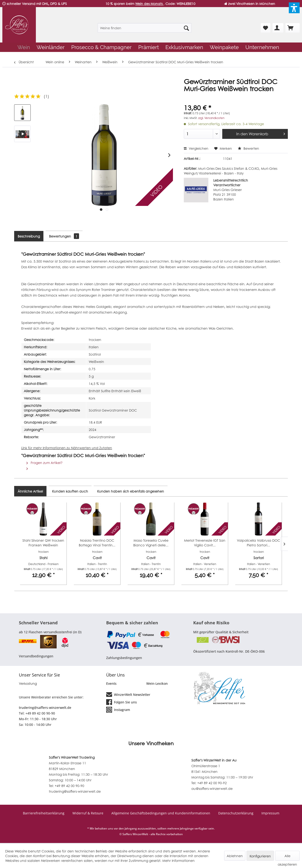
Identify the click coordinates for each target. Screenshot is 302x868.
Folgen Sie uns (122, 702)
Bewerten (248, 148)
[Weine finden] (145, 28)
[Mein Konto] (278, 28)
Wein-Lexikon (157, 683)
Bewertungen (64, 236)
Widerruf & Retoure (88, 813)
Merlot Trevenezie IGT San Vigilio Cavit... (205, 543)
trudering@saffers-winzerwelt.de (45, 708)
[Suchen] (186, 28)
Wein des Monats (149, 4)
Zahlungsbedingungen (124, 658)
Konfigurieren (260, 856)
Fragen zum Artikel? (44, 463)
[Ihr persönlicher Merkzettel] (266, 28)
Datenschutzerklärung (236, 813)
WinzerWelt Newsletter (128, 694)
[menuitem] (145, 28)
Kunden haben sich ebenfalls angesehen (131, 491)
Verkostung (28, 683)
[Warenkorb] (293, 28)
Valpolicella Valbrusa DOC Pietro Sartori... (258, 543)
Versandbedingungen (36, 656)
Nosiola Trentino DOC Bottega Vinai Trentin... (97, 543)
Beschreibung (29, 236)
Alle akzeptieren (287, 857)
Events (111, 683)
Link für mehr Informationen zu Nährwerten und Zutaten (67, 448)
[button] (294, 8)
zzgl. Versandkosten (211, 118)
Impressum (270, 813)
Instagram (118, 709)
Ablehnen (235, 856)
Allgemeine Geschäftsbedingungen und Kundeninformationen (161, 813)
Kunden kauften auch (70, 491)
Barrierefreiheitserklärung (44, 813)
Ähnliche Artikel (30, 491)
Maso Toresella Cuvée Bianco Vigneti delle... (151, 543)
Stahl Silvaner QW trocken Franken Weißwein (43, 543)
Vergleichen (196, 148)
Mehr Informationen (178, 860)
